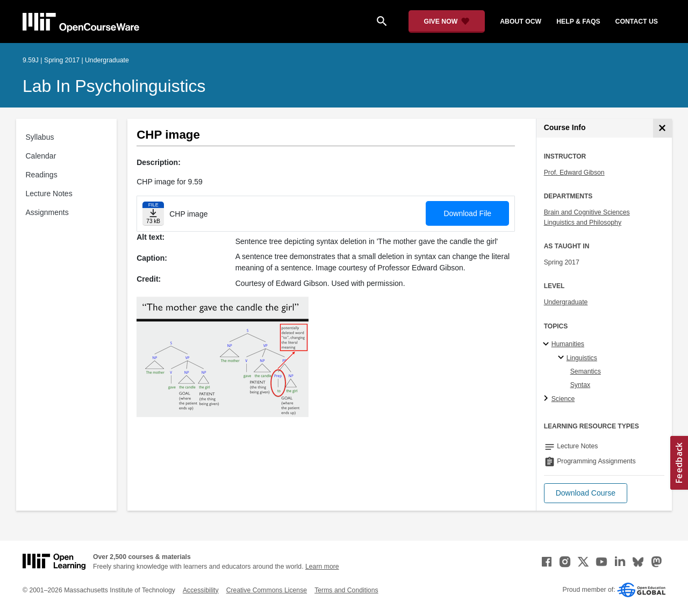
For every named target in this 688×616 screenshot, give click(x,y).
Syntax (580, 385)
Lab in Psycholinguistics (114, 86)
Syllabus (40, 137)
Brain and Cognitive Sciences (587, 212)
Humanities (568, 344)
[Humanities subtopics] (547, 345)
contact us (637, 22)
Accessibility (201, 590)
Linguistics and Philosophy (583, 223)
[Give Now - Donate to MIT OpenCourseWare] (447, 22)
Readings (42, 175)
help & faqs (578, 22)
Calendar (41, 156)
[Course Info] (662, 128)
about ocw (521, 22)
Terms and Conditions (346, 590)
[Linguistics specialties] (562, 358)
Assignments (47, 212)
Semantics (586, 371)
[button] (586, 493)
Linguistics (582, 358)
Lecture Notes (49, 194)
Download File (467, 213)
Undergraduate (566, 302)
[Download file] (153, 214)
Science (563, 399)
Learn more (322, 567)
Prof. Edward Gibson (574, 173)
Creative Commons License (267, 590)
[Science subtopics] (547, 399)
